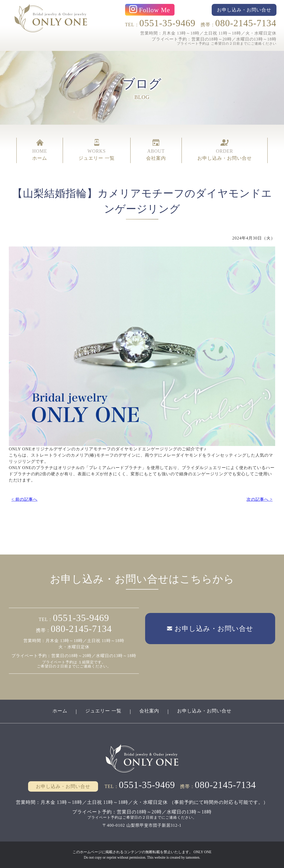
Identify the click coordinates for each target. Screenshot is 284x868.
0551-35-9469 (167, 23)
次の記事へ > (260, 499)
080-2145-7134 (246, 23)
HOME (40, 150)
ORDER (225, 150)
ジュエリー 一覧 (103, 711)
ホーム (60, 711)
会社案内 (149, 711)
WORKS (97, 150)
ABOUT (156, 150)
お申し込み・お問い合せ (204, 711)
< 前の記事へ (24, 499)
